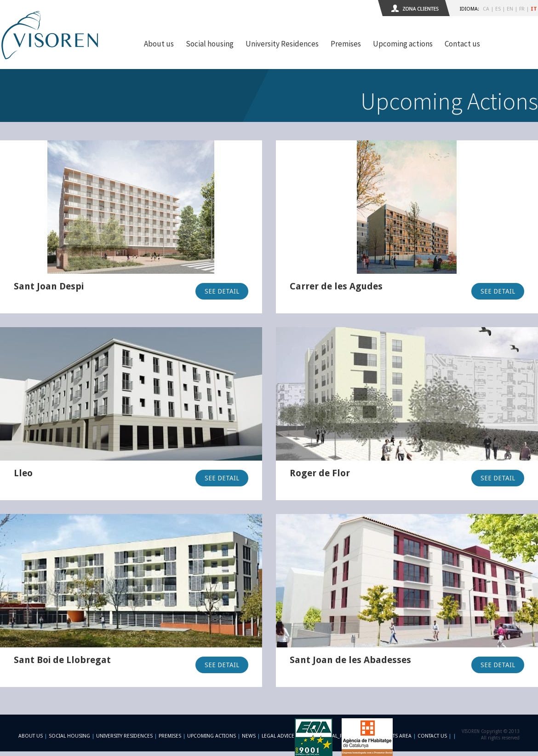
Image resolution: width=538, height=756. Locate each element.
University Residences (282, 44)
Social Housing (70, 736)
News (249, 736)
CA (486, 9)
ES (498, 9)
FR (522, 9)
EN (510, 9)
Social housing (210, 44)
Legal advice (278, 736)
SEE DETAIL (222, 291)
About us (159, 44)
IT (534, 9)
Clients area (395, 736)
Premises (346, 44)
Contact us (462, 44)
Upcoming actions (403, 44)
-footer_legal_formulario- (337, 736)
